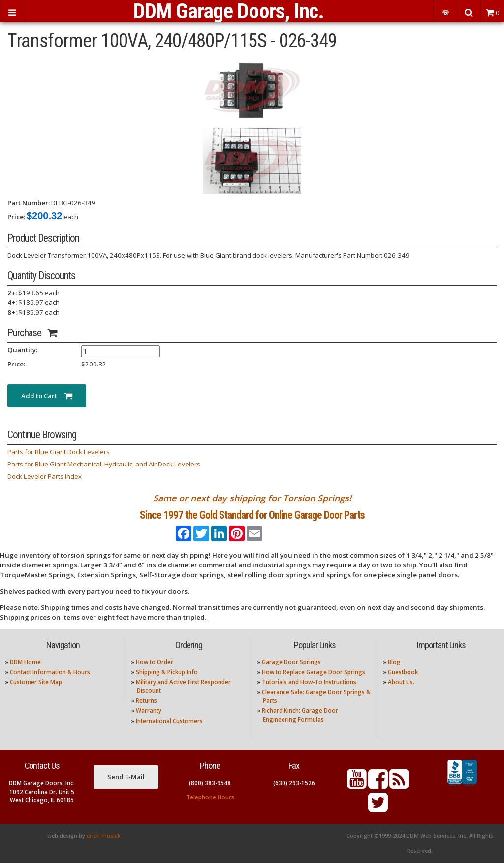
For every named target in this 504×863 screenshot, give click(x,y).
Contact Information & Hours (50, 672)
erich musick (104, 836)
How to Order (155, 662)
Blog (394, 662)
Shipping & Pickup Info (167, 672)
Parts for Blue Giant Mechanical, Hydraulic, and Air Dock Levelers (104, 464)
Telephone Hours (210, 797)
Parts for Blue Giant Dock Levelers (59, 452)
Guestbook (403, 672)
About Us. (401, 682)
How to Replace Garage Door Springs (314, 672)
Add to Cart (47, 396)
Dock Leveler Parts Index (45, 476)
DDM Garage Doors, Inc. (229, 11)
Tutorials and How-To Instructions (309, 682)
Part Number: (29, 203)
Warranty (149, 711)
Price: (16, 217)
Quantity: (22, 350)
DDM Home (25, 662)
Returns (146, 701)
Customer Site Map (36, 682)
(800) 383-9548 (210, 783)
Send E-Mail (126, 777)
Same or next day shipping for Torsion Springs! (252, 498)
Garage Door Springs (291, 662)
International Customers (169, 721)
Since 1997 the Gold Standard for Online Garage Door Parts (252, 515)
